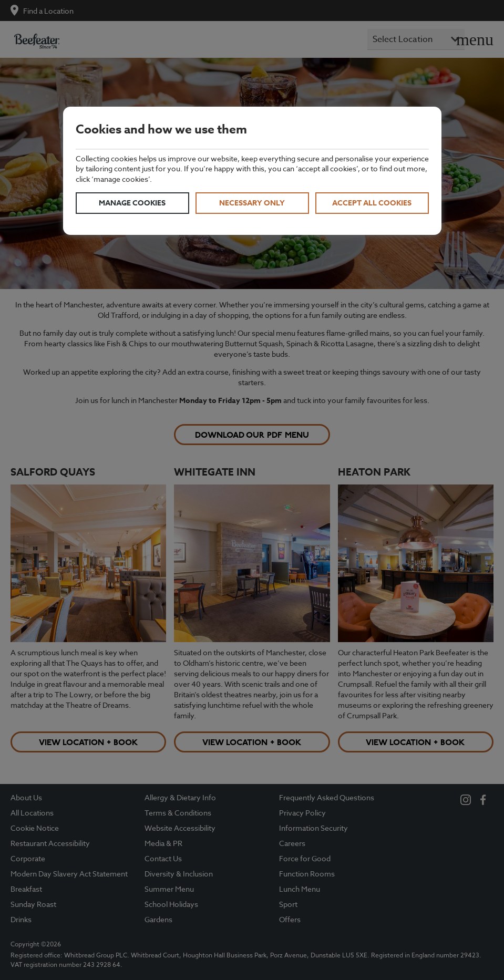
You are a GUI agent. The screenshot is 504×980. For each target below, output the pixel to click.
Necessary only (252, 203)
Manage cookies (132, 203)
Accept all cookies (372, 203)
